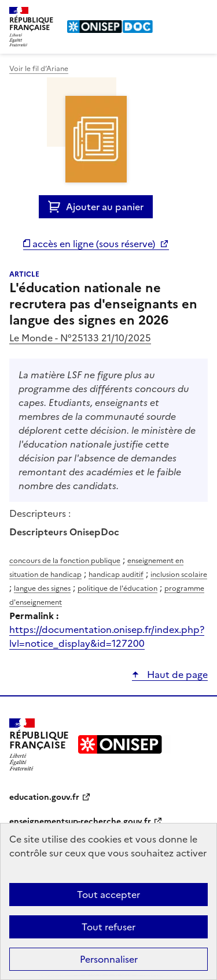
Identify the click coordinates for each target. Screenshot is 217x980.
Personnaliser (109, 959)
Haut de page (176, 675)
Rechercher (178, 14)
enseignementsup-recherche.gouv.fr (80, 821)
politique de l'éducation (117, 588)
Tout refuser (108, 927)
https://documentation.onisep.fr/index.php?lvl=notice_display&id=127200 (107, 636)
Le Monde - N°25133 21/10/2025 (80, 338)
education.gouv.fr (44, 797)
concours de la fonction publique (65, 561)
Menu (201, 14)
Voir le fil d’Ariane (39, 69)
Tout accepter (108, 895)
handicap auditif (116, 575)
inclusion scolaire (179, 575)
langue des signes (42, 588)
